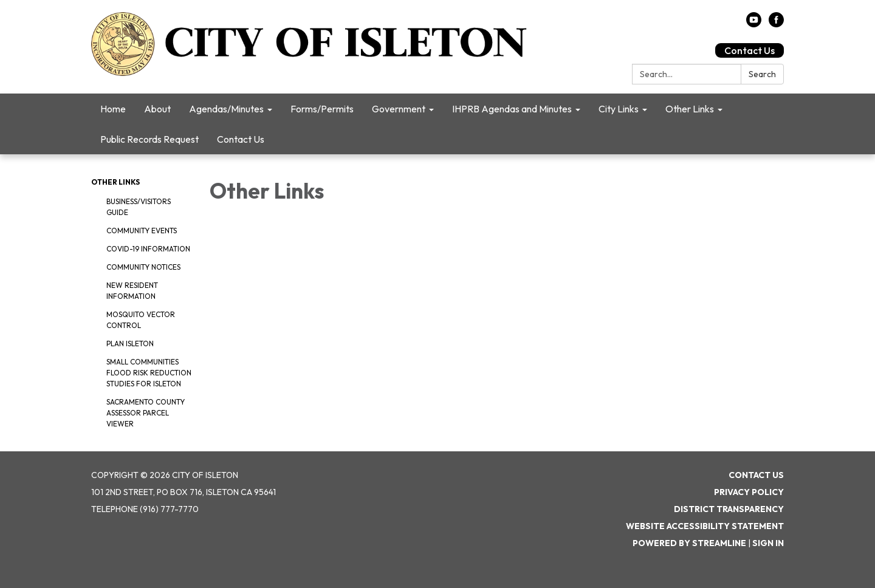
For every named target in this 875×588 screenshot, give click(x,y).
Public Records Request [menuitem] (149, 139)
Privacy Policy (749, 492)
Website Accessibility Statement (705, 526)
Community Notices (143, 267)
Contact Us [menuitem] (241, 139)
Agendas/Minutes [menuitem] (226, 109)
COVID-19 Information (148, 249)
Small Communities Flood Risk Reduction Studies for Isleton (149, 373)
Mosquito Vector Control (141, 320)
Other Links (115, 182)
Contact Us (750, 50)
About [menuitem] (157, 109)
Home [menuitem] (113, 109)
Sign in (768, 543)
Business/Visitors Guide (139, 207)
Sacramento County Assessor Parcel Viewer (146, 413)
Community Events (142, 231)
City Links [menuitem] (619, 109)
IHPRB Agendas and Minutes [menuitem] (512, 109)
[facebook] (776, 24)
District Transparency (729, 509)
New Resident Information (132, 291)
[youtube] (754, 24)
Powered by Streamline (689, 543)
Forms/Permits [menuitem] (322, 109)
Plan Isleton (130, 344)
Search (762, 74)
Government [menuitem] (399, 109)
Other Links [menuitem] (690, 109)
